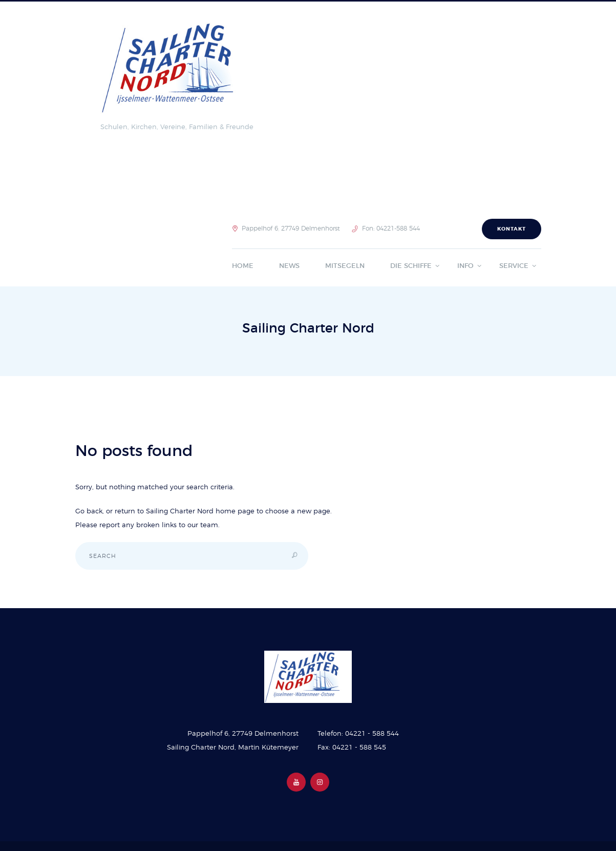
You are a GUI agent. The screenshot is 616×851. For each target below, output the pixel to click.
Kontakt (512, 229)
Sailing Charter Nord (180, 512)
